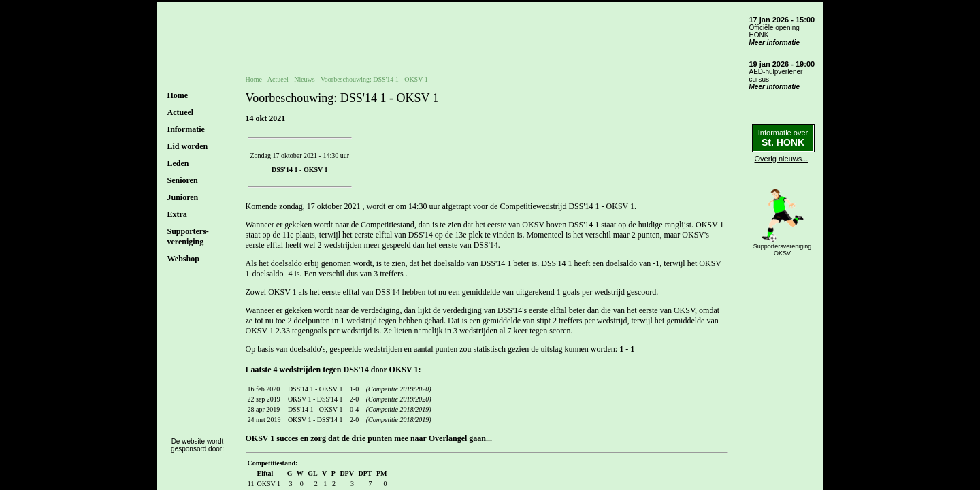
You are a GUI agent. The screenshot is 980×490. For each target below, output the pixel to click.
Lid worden (188, 146)
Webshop (183, 259)
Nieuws (305, 79)
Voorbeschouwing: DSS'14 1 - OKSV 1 (374, 79)
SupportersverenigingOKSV (783, 250)
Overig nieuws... (782, 159)
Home (178, 95)
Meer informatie (774, 43)
